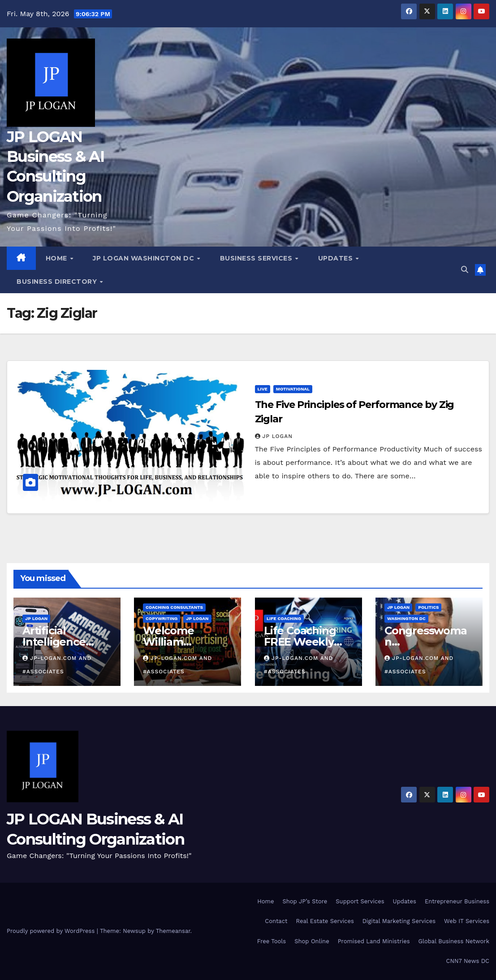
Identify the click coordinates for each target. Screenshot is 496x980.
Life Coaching (283, 619)
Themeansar (173, 931)
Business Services (257, 258)
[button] (465, 270)
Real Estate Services (325, 921)
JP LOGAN (274, 436)
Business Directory (58, 282)
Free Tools (272, 941)
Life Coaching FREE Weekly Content (299, 642)
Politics (428, 608)
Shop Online (312, 941)
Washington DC (406, 619)
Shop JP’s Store (305, 901)
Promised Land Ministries (374, 941)
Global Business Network (454, 941)
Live (263, 389)
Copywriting (162, 619)
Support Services (360, 901)
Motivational (293, 389)
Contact (276, 921)
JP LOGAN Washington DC (144, 258)
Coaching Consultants (174, 608)
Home (58, 258)
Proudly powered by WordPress (52, 931)
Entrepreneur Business (457, 901)
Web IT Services (467, 921)
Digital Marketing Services (399, 921)
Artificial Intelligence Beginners (54, 642)
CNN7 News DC (468, 961)
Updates (336, 258)
